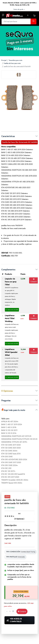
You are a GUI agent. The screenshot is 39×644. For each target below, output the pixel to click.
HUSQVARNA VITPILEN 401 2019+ (14, 442)
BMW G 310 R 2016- (9, 433)
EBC (19, 514)
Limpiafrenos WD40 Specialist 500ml (11, 352)
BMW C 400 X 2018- (9, 427)
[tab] (19, 75)
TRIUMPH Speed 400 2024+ (12, 483)
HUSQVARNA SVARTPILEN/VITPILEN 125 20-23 (19, 439)
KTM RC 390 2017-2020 (10, 477)
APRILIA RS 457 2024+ (10, 422)
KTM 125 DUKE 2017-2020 (11, 445)
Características (8, 136)
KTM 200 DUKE (7, 457)
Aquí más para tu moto (13, 410)
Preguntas (6, 401)
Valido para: (5, 419)
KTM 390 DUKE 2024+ (10, 465)
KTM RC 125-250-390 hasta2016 (13, 474)
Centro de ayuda (19, 9)
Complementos (8, 270)
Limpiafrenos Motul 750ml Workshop (10, 318)
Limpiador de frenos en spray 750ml (11, 282)
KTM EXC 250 (6, 468)
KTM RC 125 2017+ (8, 471)
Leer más (8, 543)
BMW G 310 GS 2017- (10, 430)
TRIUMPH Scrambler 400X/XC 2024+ (15, 480)
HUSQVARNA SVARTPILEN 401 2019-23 (16, 436)
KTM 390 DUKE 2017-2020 (11, 462)
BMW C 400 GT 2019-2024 (12, 424)
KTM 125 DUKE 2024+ (9, 451)
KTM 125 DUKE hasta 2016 (11, 454)
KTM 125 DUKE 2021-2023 (11, 448)
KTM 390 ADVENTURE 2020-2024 (14, 460)
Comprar (34, 281)
